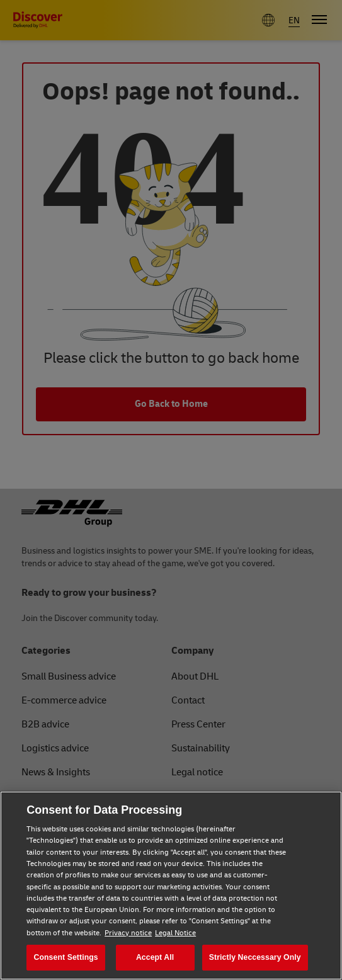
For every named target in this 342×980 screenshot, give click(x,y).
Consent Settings (66, 957)
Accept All (155, 957)
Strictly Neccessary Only (255, 957)
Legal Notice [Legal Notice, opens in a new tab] (175, 933)
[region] (171, 886)
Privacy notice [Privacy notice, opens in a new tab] (128, 933)
